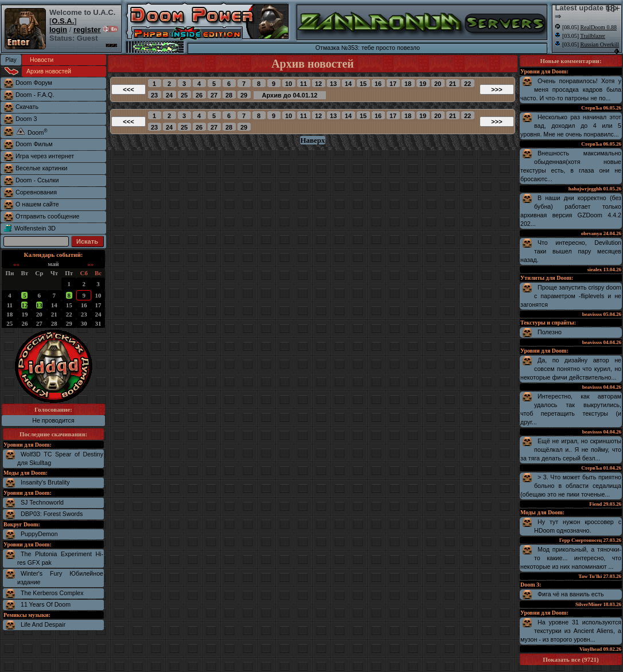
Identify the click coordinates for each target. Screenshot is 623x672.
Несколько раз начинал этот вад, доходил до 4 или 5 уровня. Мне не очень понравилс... (571, 126)
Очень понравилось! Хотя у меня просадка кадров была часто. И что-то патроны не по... (571, 89)
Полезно (550, 332)
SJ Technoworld (42, 502)
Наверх (312, 140)
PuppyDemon (39, 534)
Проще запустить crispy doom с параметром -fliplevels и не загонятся (571, 296)
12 (24, 305)
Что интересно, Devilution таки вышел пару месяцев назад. (571, 251)
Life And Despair (43, 624)
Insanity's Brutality (45, 482)
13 (39, 305)
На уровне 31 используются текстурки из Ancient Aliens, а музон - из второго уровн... (571, 631)
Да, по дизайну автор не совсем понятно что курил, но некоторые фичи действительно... (571, 369)
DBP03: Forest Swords (52, 514)
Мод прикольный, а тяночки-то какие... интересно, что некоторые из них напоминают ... (571, 558)
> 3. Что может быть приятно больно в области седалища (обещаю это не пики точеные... (571, 486)
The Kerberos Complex (52, 593)
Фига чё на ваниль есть (571, 594)
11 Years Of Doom (46, 604)
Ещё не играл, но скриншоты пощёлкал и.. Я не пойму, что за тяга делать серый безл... (571, 450)
